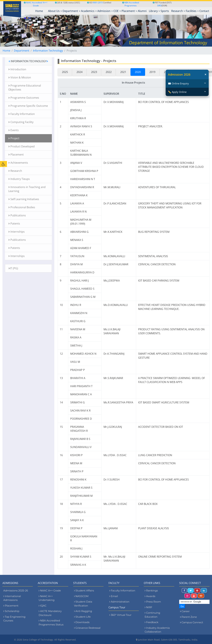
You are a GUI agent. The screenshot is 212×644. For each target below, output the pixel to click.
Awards (150, 596)
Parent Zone (189, 617)
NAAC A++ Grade (50, 591)
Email (114, 596)
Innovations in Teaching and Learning (27, 189)
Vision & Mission (20, 77)
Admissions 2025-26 (16, 591)
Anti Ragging (83, 611)
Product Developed (21, 146)
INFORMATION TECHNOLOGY (28, 61)
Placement (129, 11)
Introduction (17, 69)
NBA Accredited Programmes (132, 4)
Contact (204, 11)
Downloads (82, 622)
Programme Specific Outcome (28, 106)
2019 (152, 72)
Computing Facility (21, 122)
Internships (16, 232)
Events (13, 130)
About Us (55, 11)
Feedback (151, 622)
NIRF (148, 607)
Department (71, 11)
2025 (65, 72)
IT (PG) (13, 268)
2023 (94, 72)
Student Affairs (84, 591)
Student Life (82, 617)
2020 (138, 72)
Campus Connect (192, 622)
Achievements (18, 163)
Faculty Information (22, 114)
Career (186, 611)
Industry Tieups (19, 179)
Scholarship (11, 611)
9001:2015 (98, 3)
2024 (79, 72)
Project (14, 138)
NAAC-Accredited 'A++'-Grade (36, 4)
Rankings (151, 591)
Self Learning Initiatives (24, 199)
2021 (123, 72)
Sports (165, 11)
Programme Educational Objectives (25, 88)
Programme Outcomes (24, 98)
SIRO (159, 6)
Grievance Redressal (87, 628)
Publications (17, 215)
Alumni (142, 11)
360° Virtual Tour (120, 615)
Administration (119, 602)
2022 (109, 72)
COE (117, 11)
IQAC (42, 606)
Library (154, 11)
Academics (89, 11)
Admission (105, 11)
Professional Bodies (22, 207)
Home (6, 51)
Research (178, 11)
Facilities (192, 11)
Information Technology (48, 51)
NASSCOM (81, 596)
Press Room (153, 602)
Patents (14, 224)
